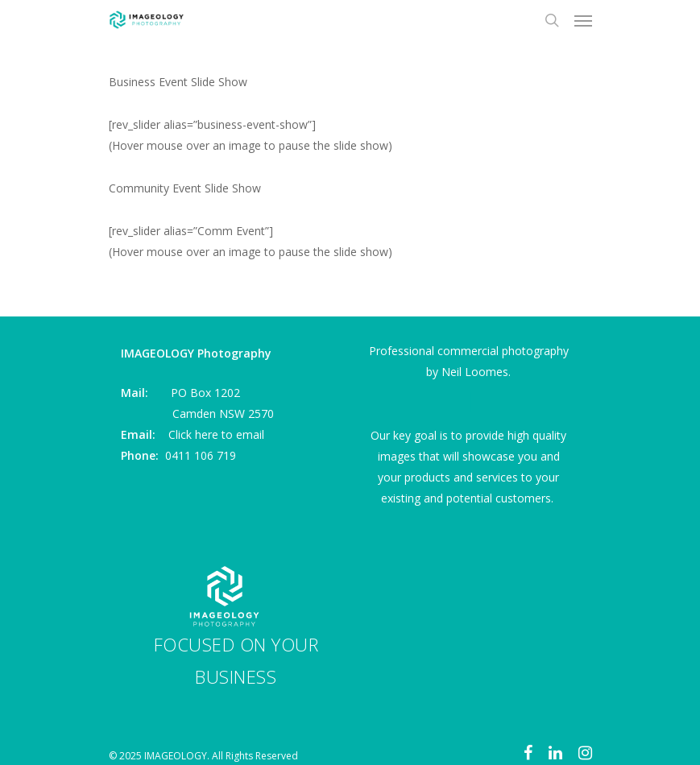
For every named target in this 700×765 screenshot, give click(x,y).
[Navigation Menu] (583, 20)
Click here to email (216, 434)
